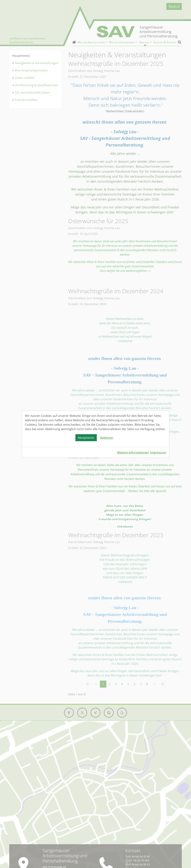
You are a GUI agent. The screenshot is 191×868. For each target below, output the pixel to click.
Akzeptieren (86, 438)
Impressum (158, 452)
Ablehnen (107, 438)
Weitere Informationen (133, 452)
